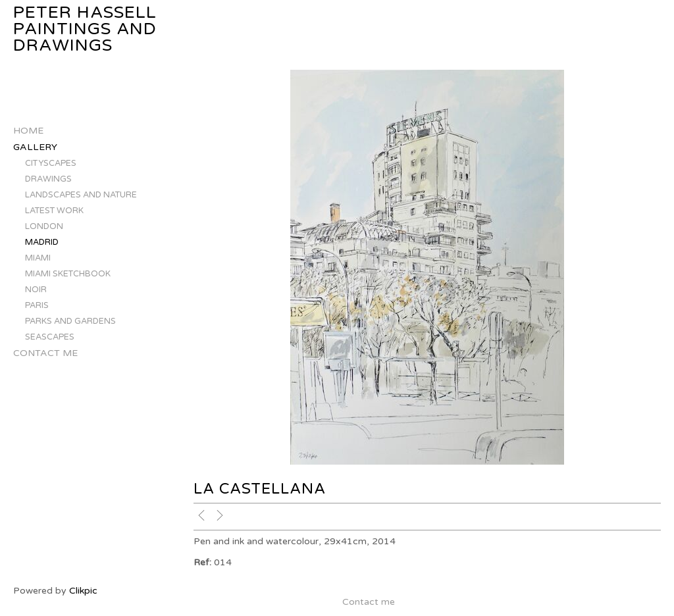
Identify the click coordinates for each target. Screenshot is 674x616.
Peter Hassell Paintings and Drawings (85, 29)
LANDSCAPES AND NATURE (81, 195)
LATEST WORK (54, 211)
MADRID (42, 242)
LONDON (44, 226)
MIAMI (38, 258)
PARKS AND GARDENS (70, 321)
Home (28, 131)
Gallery (35, 147)
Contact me (45, 353)
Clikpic (83, 591)
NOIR (36, 290)
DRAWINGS (48, 179)
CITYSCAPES (51, 163)
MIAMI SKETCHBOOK (68, 274)
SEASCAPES (50, 337)
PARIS (37, 305)
